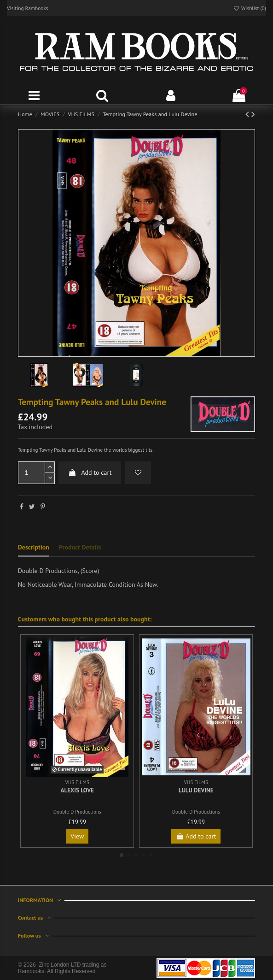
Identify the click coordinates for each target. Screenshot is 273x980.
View (77, 836)
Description (34, 547)
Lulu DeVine (196, 790)
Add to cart (90, 472)
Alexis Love (77, 790)
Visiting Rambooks (28, 8)
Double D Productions (77, 812)
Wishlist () (250, 8)
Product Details (80, 547)
